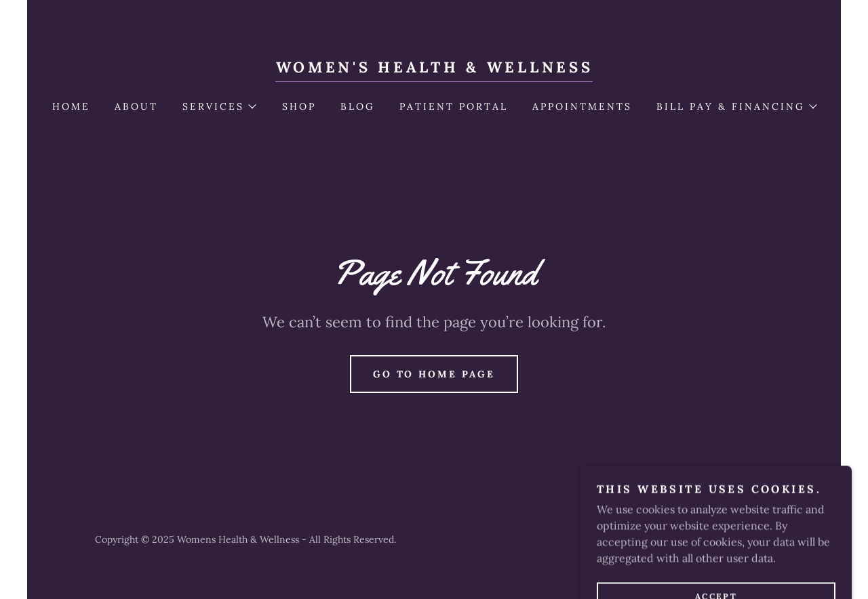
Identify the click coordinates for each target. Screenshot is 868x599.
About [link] (136, 106)
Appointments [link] (582, 106)
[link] (434, 68)
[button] (219, 106)
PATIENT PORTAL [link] (454, 106)
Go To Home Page (434, 374)
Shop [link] (299, 106)
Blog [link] (358, 106)
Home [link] (71, 106)
